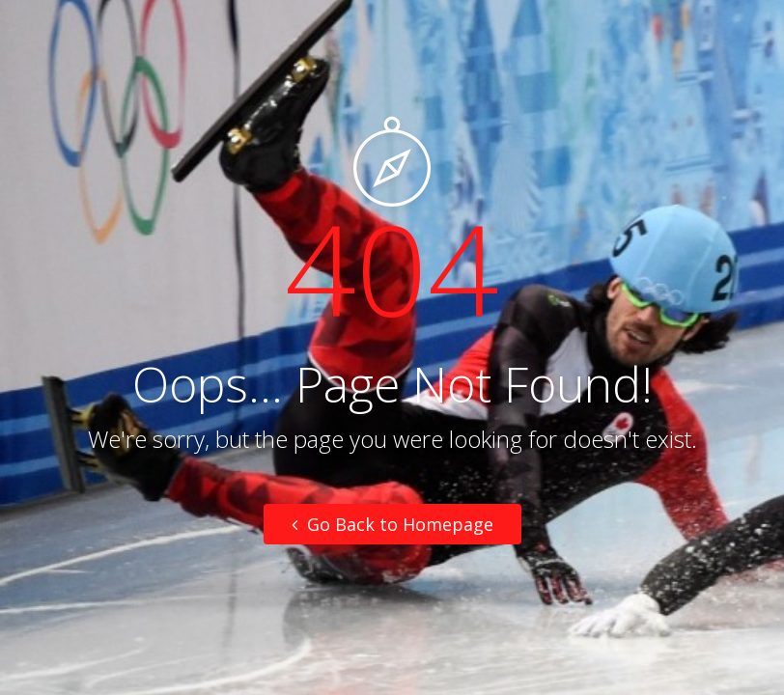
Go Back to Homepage (392, 524)
